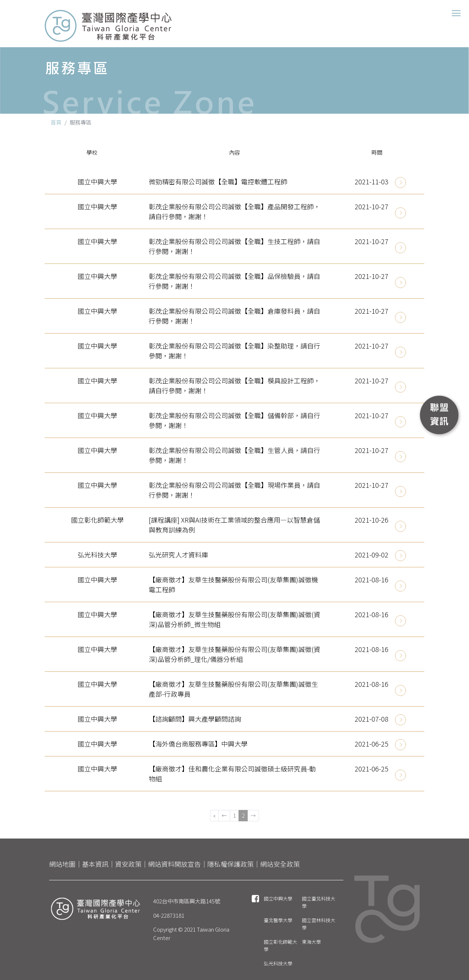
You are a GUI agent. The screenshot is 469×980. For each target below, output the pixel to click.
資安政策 (128, 864)
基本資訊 (95, 864)
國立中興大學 (278, 898)
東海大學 (311, 942)
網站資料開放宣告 (174, 864)
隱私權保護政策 (230, 864)
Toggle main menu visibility (457, 11)
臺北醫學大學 (278, 920)
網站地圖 (62, 864)
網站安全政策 (280, 864)
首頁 (56, 122)
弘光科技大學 (278, 963)
